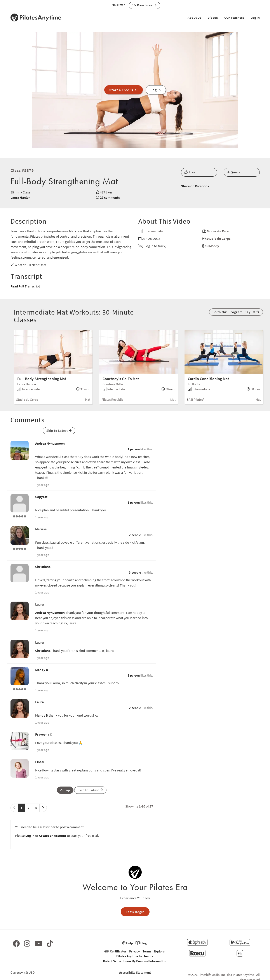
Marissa (41, 529)
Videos (213, 17)
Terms (147, 951)
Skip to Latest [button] (59, 431)
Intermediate (153, 231)
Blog (141, 943)
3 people (135, 572)
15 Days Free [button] (145, 5)
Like (190, 172)
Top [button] (65, 790)
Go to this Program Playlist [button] (236, 312)
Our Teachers (234, 17)
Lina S (40, 762)
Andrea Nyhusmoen (50, 443)
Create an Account (53, 836)
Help (127, 943)
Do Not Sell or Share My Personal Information (135, 961)
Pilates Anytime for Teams (135, 956)
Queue (234, 172)
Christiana (43, 567)
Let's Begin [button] (135, 912)
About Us (194, 17)
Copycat (41, 497)
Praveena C (44, 734)
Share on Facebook (195, 186)
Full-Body (212, 246)
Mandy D (42, 670)
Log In (255, 17)
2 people (135, 535)
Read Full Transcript (25, 286)
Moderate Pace (218, 231)
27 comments (110, 197)
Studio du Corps (218, 238)
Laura (39, 604)
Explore (159, 951)
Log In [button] (156, 90)
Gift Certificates (115, 951)
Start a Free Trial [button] (124, 90)
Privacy (134, 951)
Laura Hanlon (21, 197)
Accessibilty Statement (135, 972)
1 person (134, 449)
